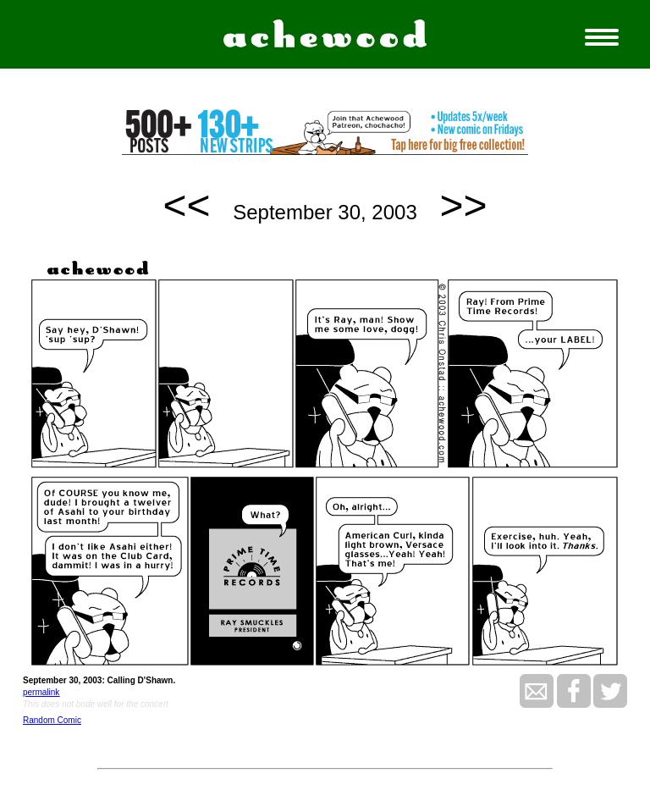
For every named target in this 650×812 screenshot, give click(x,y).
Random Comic (52, 720)
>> (463, 205)
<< (187, 205)
